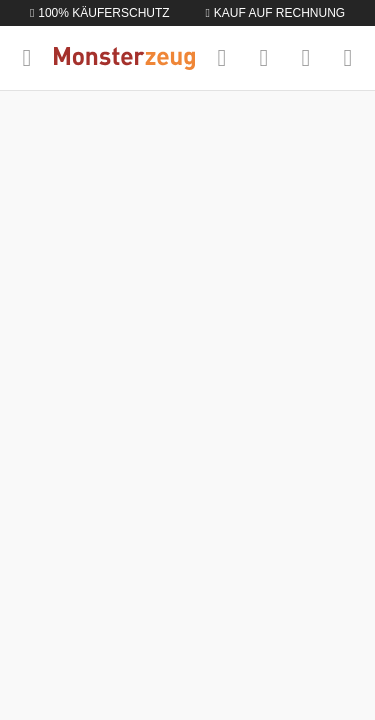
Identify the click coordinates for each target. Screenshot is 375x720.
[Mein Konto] (306, 58)
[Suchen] (222, 58)
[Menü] (27, 58)
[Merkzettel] (264, 58)
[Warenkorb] (348, 58)
